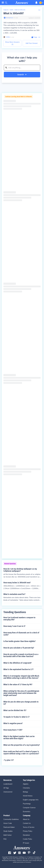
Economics (27, 812)
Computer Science (29, 808)
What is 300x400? (14, 13)
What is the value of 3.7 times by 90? (18, 685)
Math (12, 10)
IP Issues (26, 843)
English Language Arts (31, 800)
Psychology (27, 804)
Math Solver (8, 835)
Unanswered (8, 792)
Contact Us (27, 823)
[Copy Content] (34, 37)
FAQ (5, 839)
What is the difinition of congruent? (18, 663)
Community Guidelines (11, 819)
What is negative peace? (13, 723)
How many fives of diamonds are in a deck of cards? (21, 634)
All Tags (6, 788)
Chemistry (26, 788)
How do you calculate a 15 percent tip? (19, 648)
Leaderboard (8, 784)
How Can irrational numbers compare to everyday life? (19, 619)
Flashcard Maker (9, 827)
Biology (25, 792)
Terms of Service (29, 827)
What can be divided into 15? (15, 710)
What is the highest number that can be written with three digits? (19, 737)
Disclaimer (26, 835)
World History (28, 796)
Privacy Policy (28, 831)
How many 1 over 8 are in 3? (14, 626)
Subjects (6, 10)
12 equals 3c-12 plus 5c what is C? (16, 717)
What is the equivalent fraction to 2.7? (18, 669)
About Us (26, 819)
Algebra (26, 784)
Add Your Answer (32, 43)
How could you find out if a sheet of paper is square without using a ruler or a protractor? (21, 753)
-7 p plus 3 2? (9, 760)
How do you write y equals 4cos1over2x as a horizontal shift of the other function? (21, 655)
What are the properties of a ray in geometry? (22, 745)
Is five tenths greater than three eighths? (19, 641)
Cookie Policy (27, 839)
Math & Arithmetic (20, 10)
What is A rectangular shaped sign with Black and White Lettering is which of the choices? (21, 677)
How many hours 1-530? (13, 730)
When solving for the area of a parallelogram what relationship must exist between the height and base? (21, 693)
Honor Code (8, 823)
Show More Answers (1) (12, 43)
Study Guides (8, 831)
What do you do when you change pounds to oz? (21, 703)
